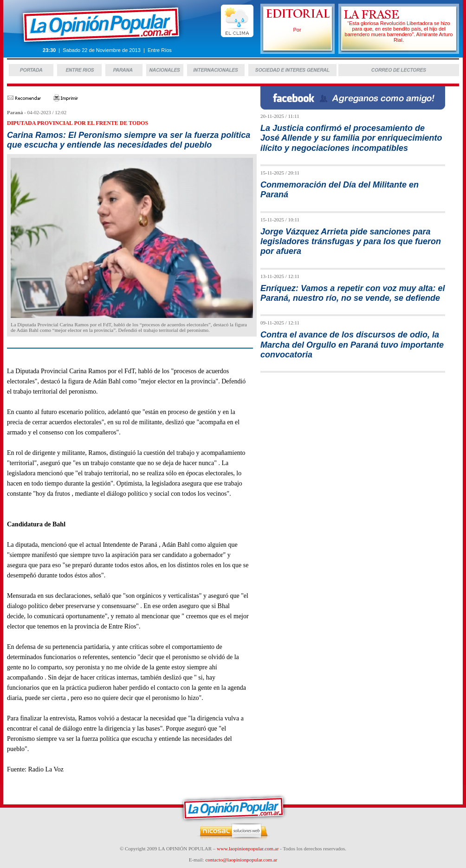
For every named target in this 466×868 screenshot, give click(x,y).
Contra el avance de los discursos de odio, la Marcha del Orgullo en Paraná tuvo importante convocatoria (352, 345)
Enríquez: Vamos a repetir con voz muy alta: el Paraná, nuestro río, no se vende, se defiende (353, 293)
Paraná (15, 112)
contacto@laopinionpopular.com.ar (241, 860)
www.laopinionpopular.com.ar (248, 849)
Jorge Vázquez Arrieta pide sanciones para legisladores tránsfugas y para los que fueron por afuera (351, 242)
